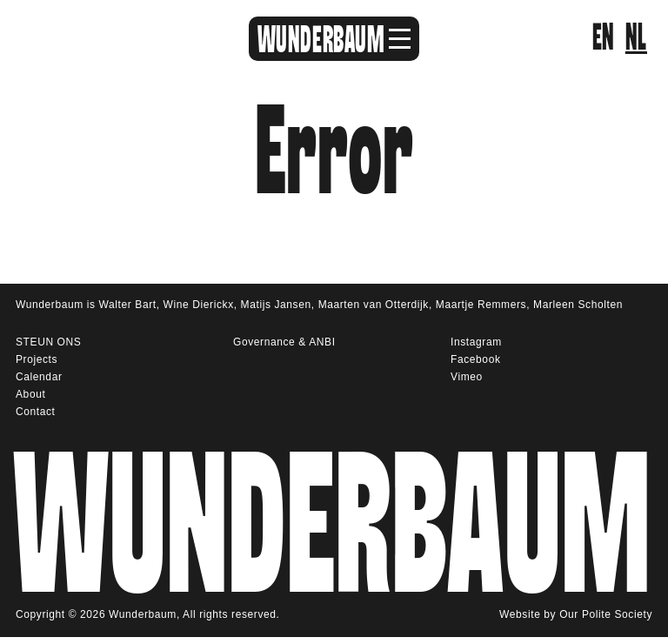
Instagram (476, 342)
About (30, 394)
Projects (37, 359)
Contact (36, 412)
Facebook (476, 359)
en (604, 38)
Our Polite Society (606, 615)
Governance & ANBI (284, 342)
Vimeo (467, 377)
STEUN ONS (48, 342)
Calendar (39, 377)
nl (636, 38)
